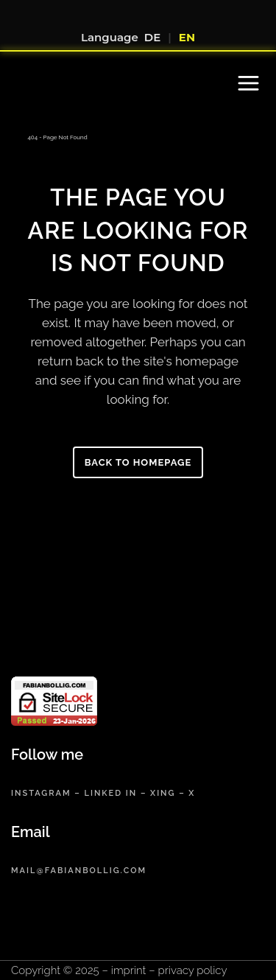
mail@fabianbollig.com (79, 871)
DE (152, 37)
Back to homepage (138, 462)
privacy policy (193, 970)
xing (163, 793)
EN (187, 37)
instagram (41, 793)
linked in (110, 793)
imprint (129, 970)
